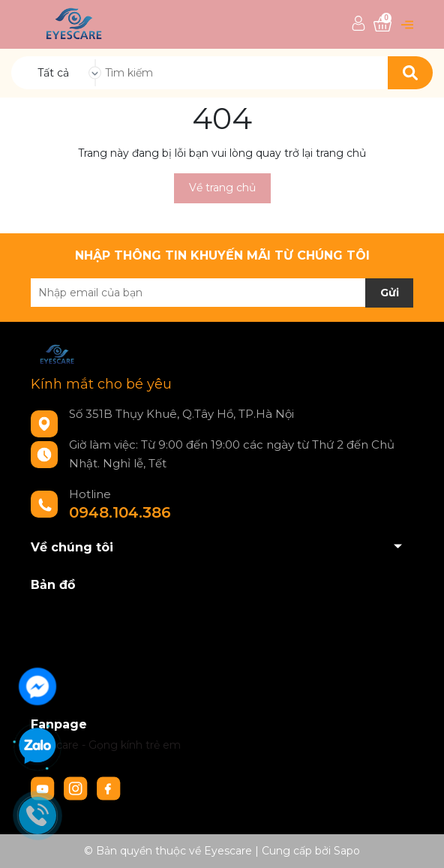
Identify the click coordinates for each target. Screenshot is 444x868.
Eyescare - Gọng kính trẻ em (106, 745)
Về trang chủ (222, 188)
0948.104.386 (120, 512)
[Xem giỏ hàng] (382, 24)
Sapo (347, 851)
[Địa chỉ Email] (222, 293)
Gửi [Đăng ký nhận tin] (390, 293)
